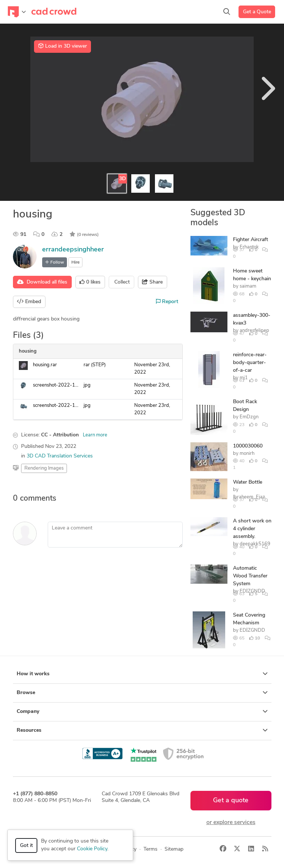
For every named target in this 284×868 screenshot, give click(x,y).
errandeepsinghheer (73, 250)
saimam (248, 286)
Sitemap (174, 849)
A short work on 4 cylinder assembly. (252, 529)
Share (152, 282)
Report (167, 302)
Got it (26, 846)
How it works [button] (142, 674)
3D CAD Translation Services (60, 456)
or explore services (231, 823)
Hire (75, 263)
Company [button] (142, 711)
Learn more (95, 435)
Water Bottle (248, 482)
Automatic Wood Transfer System (250, 576)
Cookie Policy (92, 849)
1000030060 (248, 446)
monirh (247, 454)
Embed (29, 302)
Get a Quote (257, 12)
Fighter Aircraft (251, 240)
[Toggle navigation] (17, 12)
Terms (151, 849)
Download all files (42, 282)
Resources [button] (142, 730)
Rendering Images (44, 468)
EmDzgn (249, 417)
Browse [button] (142, 693)
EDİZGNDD (252, 630)
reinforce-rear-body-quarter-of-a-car (250, 363)
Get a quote (231, 801)
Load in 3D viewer (63, 46)
